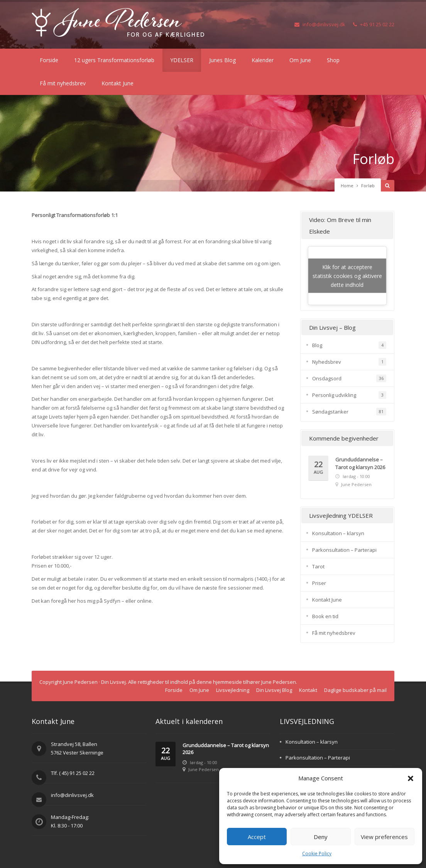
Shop (333, 60)
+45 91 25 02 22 (374, 24)
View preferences (384, 837)
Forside (49, 60)
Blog (317, 345)
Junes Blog (222, 60)
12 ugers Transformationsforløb (114, 60)
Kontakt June (117, 83)
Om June (300, 60)
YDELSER (182, 60)
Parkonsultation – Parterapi (344, 550)
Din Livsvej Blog (274, 690)
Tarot (318, 566)
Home (347, 186)
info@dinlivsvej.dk (320, 24)
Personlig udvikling (334, 395)
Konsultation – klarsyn (338, 533)
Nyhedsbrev (327, 362)
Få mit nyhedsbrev (63, 83)
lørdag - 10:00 (356, 476)
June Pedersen (356, 484)
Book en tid (325, 616)
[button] (411, 778)
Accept (257, 837)
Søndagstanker (330, 412)
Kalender (263, 60)
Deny (321, 837)
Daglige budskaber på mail (355, 690)
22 (318, 468)
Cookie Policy (317, 854)
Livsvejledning (233, 690)
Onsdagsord (327, 378)
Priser (319, 583)
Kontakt (308, 690)
